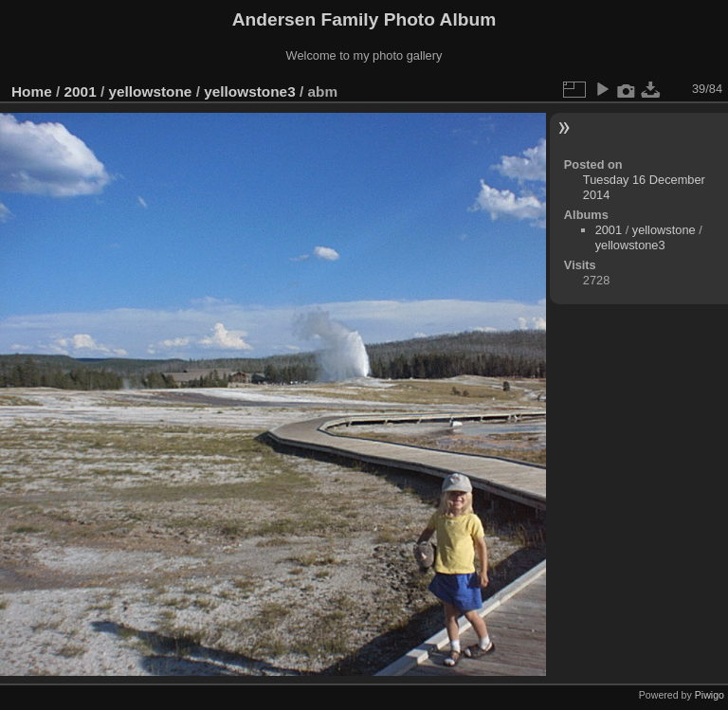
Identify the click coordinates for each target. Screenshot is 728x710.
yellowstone (150, 91)
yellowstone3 (249, 91)
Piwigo (710, 695)
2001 (81, 91)
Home (32, 91)
